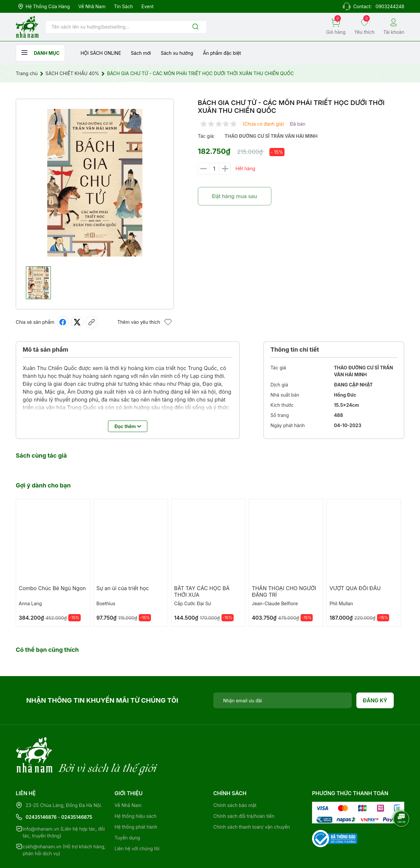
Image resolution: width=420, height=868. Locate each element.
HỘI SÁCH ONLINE (101, 53)
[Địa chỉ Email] (283, 700)
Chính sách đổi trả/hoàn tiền (244, 789)
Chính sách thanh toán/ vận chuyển (252, 800)
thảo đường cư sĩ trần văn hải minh (271, 136)
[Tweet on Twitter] (77, 322)
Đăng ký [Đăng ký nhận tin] (375, 700)
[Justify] (195, 27)
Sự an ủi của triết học (123, 588)
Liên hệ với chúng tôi (137, 822)
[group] (95, 183)
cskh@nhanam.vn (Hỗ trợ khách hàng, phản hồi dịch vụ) (64, 823)
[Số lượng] (214, 169)
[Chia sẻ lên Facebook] (63, 322)
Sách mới (141, 53)
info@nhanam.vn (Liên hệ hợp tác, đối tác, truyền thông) (64, 805)
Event (147, 6)
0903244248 (390, 6)
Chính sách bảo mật (235, 778)
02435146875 (77, 790)
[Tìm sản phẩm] (126, 27)
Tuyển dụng (127, 811)
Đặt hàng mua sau (235, 196)
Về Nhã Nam (92, 6)
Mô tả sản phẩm (45, 350)
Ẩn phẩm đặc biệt (222, 53)
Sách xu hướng (177, 53)
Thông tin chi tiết (295, 350)
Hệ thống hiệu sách (136, 789)
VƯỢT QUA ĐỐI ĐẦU (355, 588)
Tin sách (123, 6)
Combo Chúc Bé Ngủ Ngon (52, 588)
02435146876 (41, 790)
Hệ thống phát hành (136, 800)
